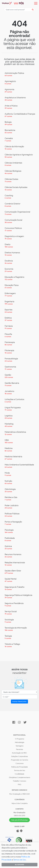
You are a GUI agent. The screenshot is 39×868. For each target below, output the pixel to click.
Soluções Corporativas (19, 756)
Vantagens (20, 746)
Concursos (20, 763)
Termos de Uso (19, 770)
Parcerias (19, 749)
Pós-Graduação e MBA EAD (19, 794)
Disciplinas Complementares (20, 777)
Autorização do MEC (19, 753)
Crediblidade (19, 774)
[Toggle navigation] (36, 3)
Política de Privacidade (20, 767)
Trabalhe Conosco (19, 781)
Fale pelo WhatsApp (20, 820)
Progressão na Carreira (19, 760)
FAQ (19, 784)
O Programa (20, 739)
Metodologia (20, 742)
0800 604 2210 (19, 816)
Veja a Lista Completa (19, 803)
